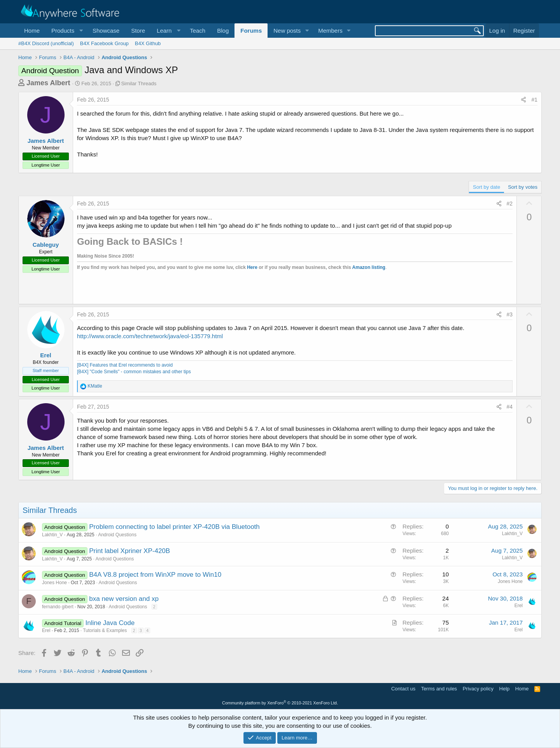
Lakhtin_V (52, 535)
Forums (251, 31)
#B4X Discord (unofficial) (46, 43)
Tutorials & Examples (105, 630)
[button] (66, 31)
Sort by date (486, 187)
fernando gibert (58, 607)
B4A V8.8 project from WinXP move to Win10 (155, 575)
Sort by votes (523, 187)
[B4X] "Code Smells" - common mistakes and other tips (134, 372)
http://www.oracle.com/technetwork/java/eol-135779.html (150, 336)
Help (505, 689)
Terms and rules (439, 689)
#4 (510, 407)
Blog (223, 31)
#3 (510, 314)
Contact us (403, 689)
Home (32, 31)
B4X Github (148, 43)
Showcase (106, 31)
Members (330, 31)
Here (252, 267)
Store (138, 31)
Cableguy (46, 245)
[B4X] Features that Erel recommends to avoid (125, 365)
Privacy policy (478, 689)
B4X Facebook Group (104, 43)
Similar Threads (139, 83)
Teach (198, 31)
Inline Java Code (110, 623)
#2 (510, 204)
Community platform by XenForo (280, 703)
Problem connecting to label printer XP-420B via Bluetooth (174, 527)
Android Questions (117, 535)
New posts (287, 31)
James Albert (48, 83)
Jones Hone (54, 583)
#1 (534, 100)
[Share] (523, 100)
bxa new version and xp (124, 599)
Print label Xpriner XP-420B (129, 551)
